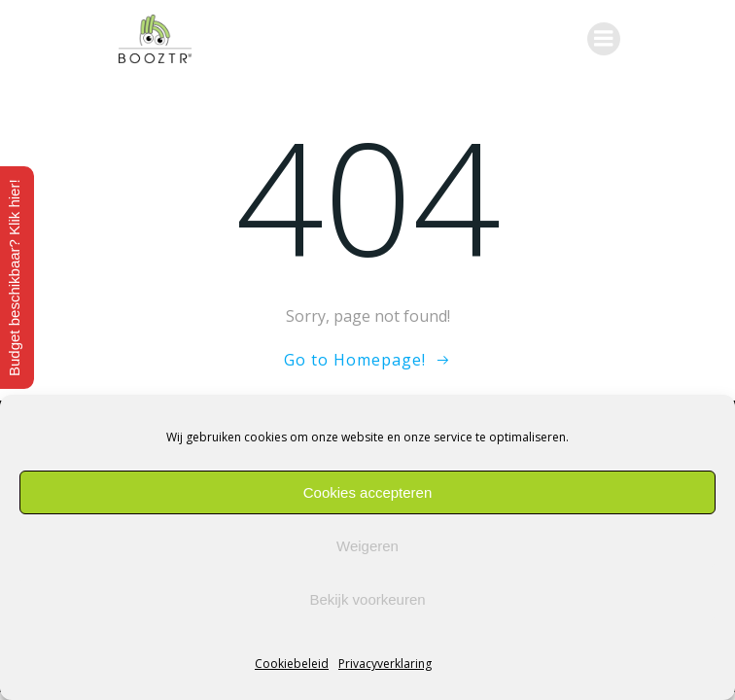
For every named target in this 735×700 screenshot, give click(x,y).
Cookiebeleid (292, 664)
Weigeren (367, 546)
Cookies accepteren (368, 492)
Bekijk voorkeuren (367, 599)
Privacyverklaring (385, 664)
